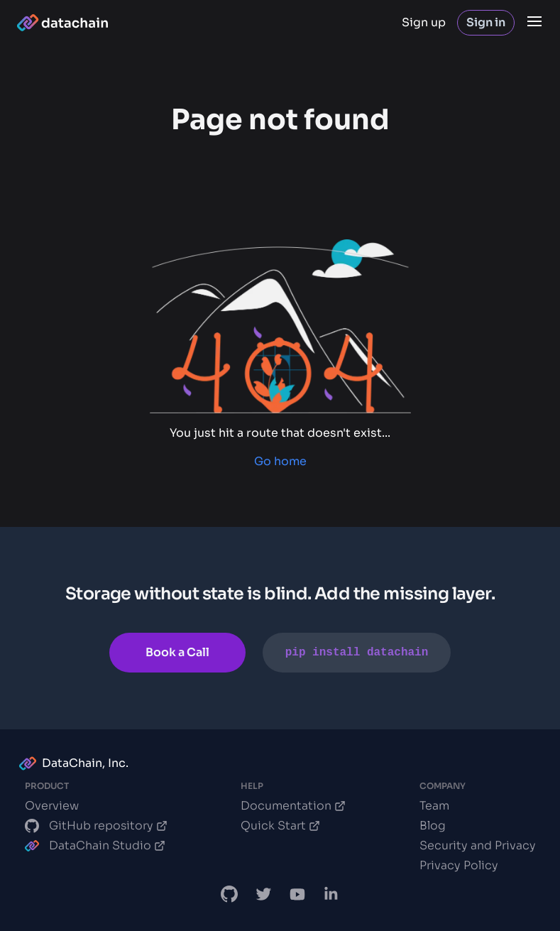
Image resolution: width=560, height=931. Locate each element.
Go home (280, 461)
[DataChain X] (263, 894)
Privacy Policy (459, 865)
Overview (52, 806)
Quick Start (280, 826)
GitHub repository (96, 826)
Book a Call (177, 652)
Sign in (486, 22)
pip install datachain (357, 653)
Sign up (424, 22)
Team (434, 806)
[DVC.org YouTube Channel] (297, 894)
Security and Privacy (478, 845)
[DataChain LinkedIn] (331, 894)
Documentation (293, 806)
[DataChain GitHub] (229, 894)
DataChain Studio (95, 845)
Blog (433, 826)
